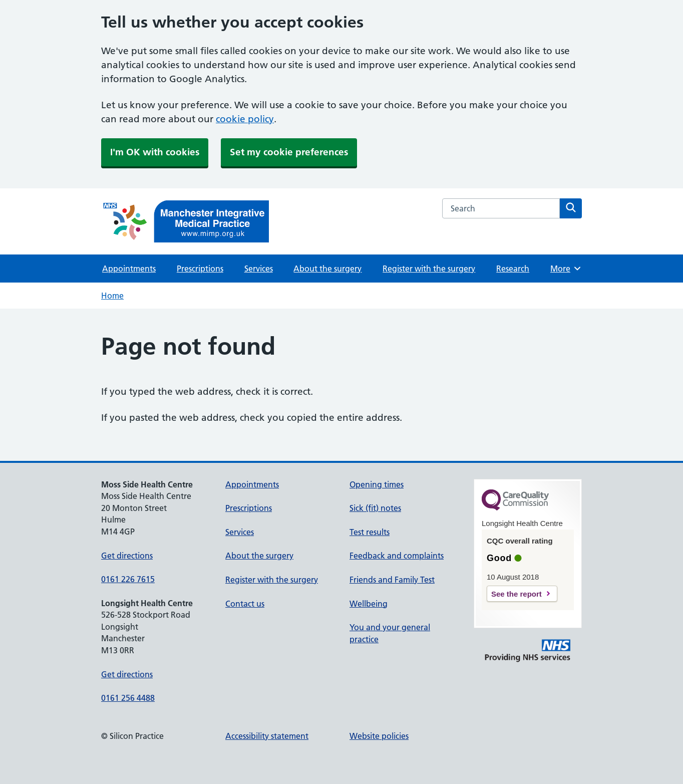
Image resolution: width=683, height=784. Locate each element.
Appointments (129, 269)
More (566, 269)
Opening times (377, 484)
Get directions (127, 556)
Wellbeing (369, 604)
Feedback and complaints (397, 556)
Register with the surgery (429, 269)
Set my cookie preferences (289, 152)
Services (259, 269)
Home (112, 296)
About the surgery (327, 269)
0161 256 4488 (128, 698)
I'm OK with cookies (155, 152)
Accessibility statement (267, 736)
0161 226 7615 (128, 579)
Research (513, 269)
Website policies (379, 736)
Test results (370, 532)
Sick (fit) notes (375, 508)
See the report (517, 594)
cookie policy (245, 119)
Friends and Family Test (392, 580)
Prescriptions (200, 269)
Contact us (245, 604)
